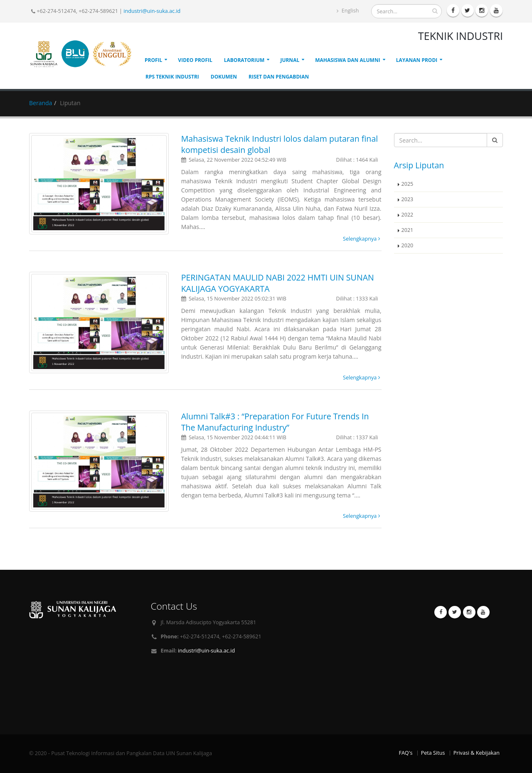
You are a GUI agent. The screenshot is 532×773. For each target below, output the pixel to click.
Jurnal (290, 60)
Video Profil (195, 60)
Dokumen (224, 77)
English (348, 11)
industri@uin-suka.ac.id (152, 11)
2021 (408, 230)
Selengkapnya (361, 239)
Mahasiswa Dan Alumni (347, 60)
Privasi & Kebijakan (477, 753)
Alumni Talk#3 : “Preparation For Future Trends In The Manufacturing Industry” (275, 422)
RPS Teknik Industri (172, 77)
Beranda (41, 103)
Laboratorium (244, 60)
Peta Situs (433, 753)
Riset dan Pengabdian (279, 77)
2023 (408, 199)
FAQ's (405, 753)
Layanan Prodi (417, 60)
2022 (408, 215)
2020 (408, 245)
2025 (408, 184)
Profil (153, 60)
